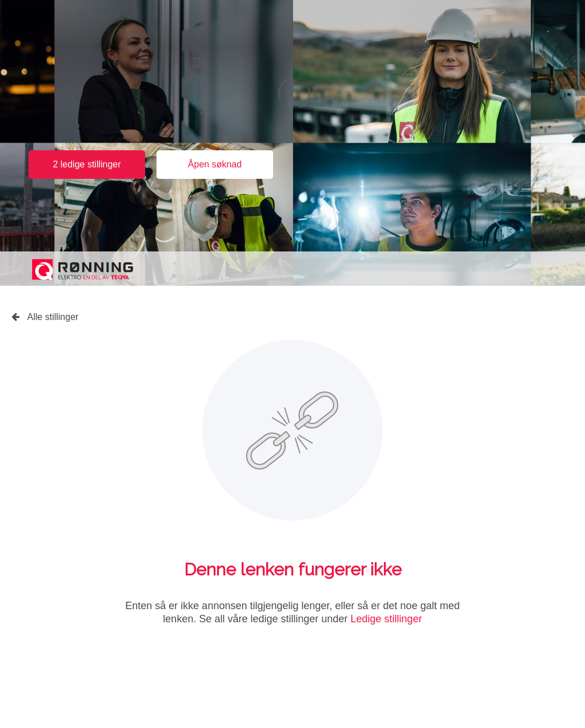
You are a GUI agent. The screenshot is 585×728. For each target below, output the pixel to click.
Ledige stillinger (386, 619)
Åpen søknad (215, 164)
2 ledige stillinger (87, 164)
